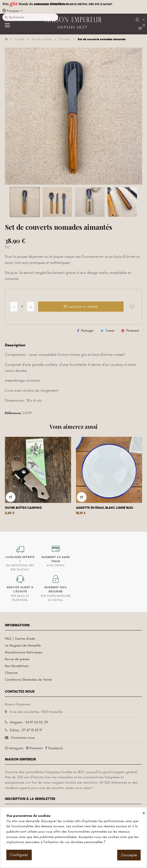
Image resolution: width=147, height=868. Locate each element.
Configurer (19, 855)
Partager (87, 331)
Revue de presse (17, 659)
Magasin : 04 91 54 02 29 (29, 722)
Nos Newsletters (17, 666)
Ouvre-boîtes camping (23, 508)
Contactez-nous (23, 738)
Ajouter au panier (81, 307)
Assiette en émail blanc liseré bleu (105, 508)
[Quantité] (22, 307)
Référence (13, 413)
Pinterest (133, 331)
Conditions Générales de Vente (28, 680)
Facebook (55, 748)
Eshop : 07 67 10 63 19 (26, 730)
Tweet (110, 331)
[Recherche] (30, 17)
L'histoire (11, 673)
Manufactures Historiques (24, 652)
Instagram (16, 748)
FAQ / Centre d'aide (20, 639)
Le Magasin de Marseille (23, 645)
